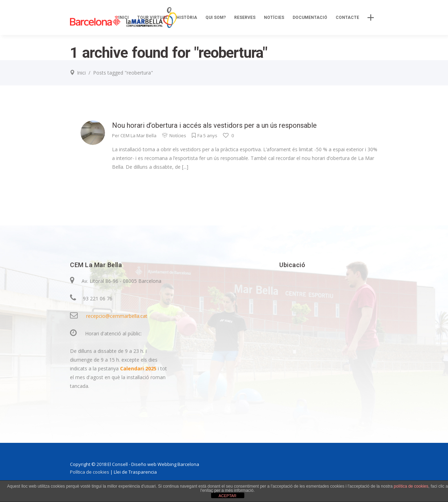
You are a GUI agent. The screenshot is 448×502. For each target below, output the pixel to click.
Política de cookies (90, 472)
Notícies (178, 135)
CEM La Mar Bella (138, 135)
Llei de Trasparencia (135, 472)
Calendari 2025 (139, 368)
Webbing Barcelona (178, 464)
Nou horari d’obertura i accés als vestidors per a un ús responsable (214, 125)
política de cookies (411, 486)
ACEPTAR (227, 496)
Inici (81, 73)
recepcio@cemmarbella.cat (117, 316)
